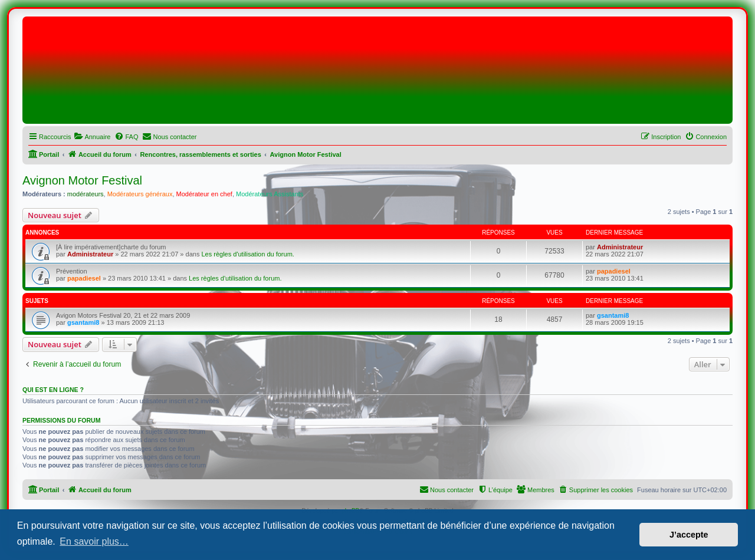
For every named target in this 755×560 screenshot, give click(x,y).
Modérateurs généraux (140, 194)
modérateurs (86, 194)
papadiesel (84, 278)
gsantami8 (83, 322)
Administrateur (90, 254)
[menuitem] (92, 137)
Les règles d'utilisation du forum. (247, 254)
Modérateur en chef (204, 194)
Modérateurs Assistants (270, 194)
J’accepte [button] (689, 535)
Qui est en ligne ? (53, 390)
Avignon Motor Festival (82, 180)
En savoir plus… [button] (94, 541)
